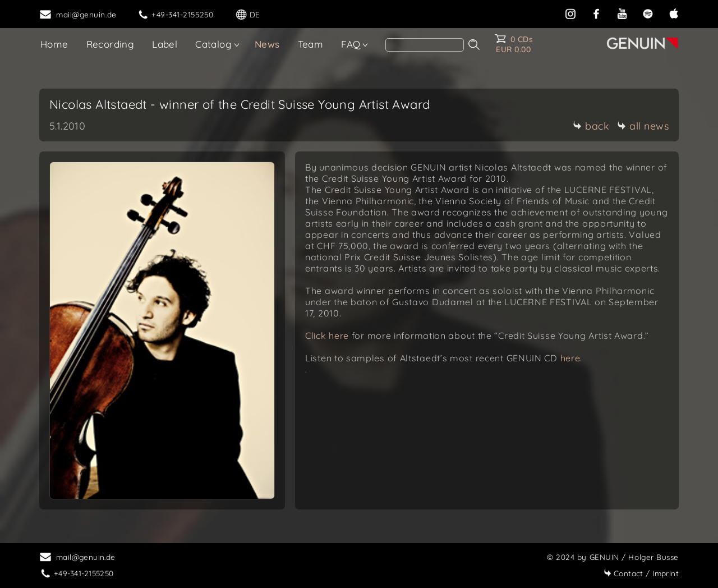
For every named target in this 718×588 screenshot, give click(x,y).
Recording (111, 44)
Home (54, 44)
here (570, 358)
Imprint (641, 573)
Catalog (213, 44)
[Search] (425, 45)
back (591, 126)
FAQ (351, 44)
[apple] (674, 13)
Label (165, 44)
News (267, 44)
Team (311, 44)
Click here (328, 336)
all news (643, 126)
